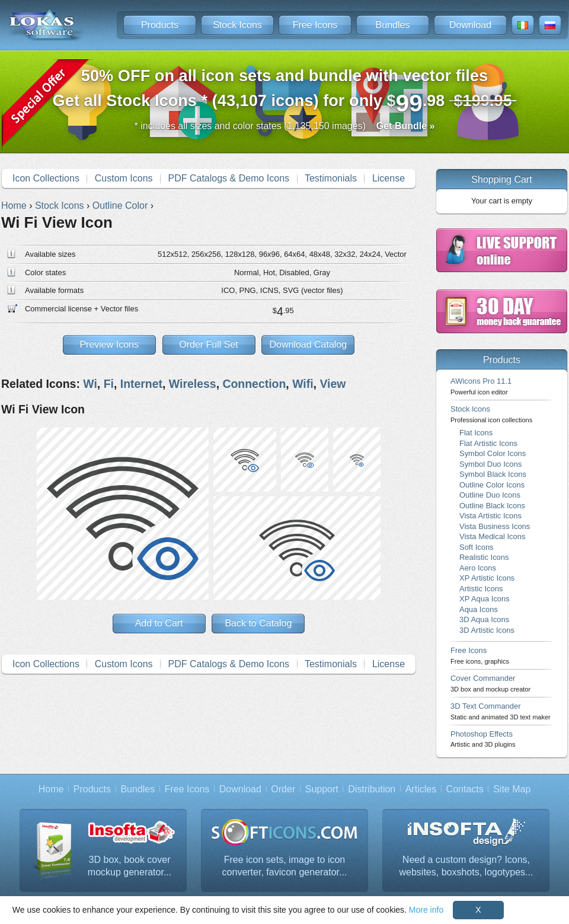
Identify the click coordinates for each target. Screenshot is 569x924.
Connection (254, 384)
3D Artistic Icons (487, 630)
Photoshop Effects (483, 739)
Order (283, 789)
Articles (421, 789)
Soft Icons (477, 547)
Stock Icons (237, 25)
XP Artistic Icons (487, 578)
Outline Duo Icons (490, 495)
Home (51, 789)
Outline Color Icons (492, 485)
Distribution (372, 789)
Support (322, 789)
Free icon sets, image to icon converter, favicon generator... (285, 866)
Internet (141, 384)
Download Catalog (308, 344)
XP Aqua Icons (485, 599)
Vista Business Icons (495, 526)
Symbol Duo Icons (490, 464)
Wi (90, 384)
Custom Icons (124, 178)
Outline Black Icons (492, 506)
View (333, 384)
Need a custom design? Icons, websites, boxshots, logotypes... (466, 866)
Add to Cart (159, 623)
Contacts (465, 789)
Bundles (393, 25)
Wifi (303, 384)
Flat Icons (476, 433)
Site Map (512, 789)
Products (160, 25)
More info (426, 910)
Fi (109, 384)
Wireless (193, 384)
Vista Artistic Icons (490, 516)
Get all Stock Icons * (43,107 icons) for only (285, 92)
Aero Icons (478, 568)
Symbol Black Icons (493, 474)
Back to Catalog (258, 623)
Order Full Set (209, 344)
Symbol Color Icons (493, 453)
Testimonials (331, 178)
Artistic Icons (481, 589)
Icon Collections (46, 178)
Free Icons (315, 25)
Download (470, 25)
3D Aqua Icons (484, 619)
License (389, 178)
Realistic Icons (484, 557)
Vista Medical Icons (492, 536)
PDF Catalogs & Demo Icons (229, 178)
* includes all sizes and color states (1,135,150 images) (285, 126)
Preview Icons (109, 344)
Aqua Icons (479, 609)
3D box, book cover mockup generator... (130, 866)
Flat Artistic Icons (488, 443)
